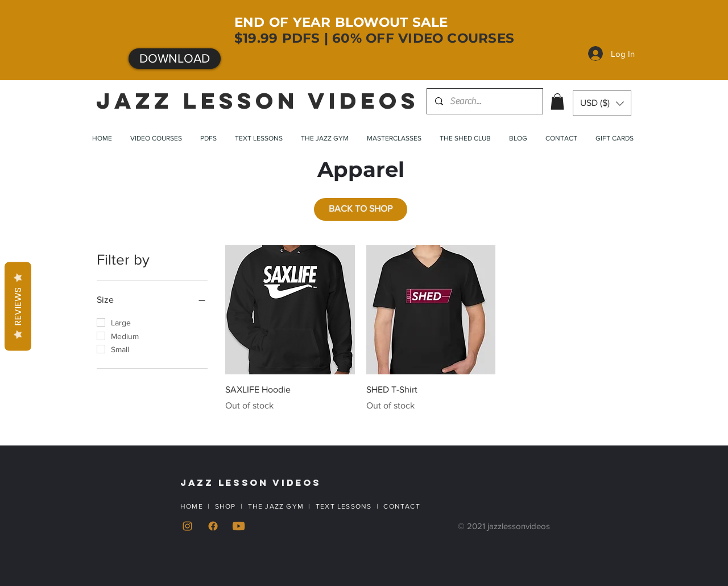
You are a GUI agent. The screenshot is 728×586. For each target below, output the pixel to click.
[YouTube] (239, 526)
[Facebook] (213, 526)
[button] (557, 102)
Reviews (18, 307)
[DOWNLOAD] (175, 59)
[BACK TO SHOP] (361, 209)
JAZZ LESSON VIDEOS (258, 101)
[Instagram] (187, 526)
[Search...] (484, 101)
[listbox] (602, 103)
